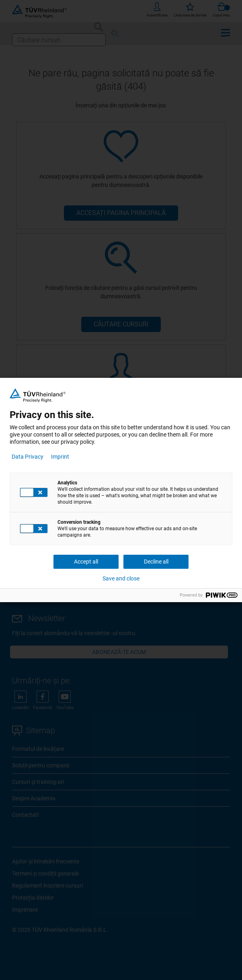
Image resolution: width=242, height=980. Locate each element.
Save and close (121, 578)
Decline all (156, 562)
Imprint (60, 457)
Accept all (86, 562)
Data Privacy (28, 457)
